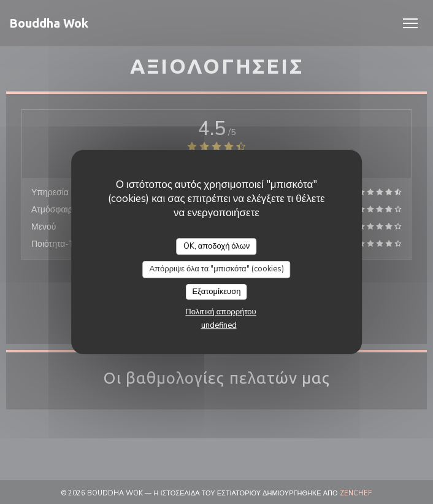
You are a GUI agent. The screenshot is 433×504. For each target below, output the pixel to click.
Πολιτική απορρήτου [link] (220, 312)
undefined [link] (219, 325)
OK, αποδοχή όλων (217, 246)
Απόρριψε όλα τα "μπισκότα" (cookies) (216, 269)
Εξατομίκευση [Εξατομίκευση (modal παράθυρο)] (217, 292)
